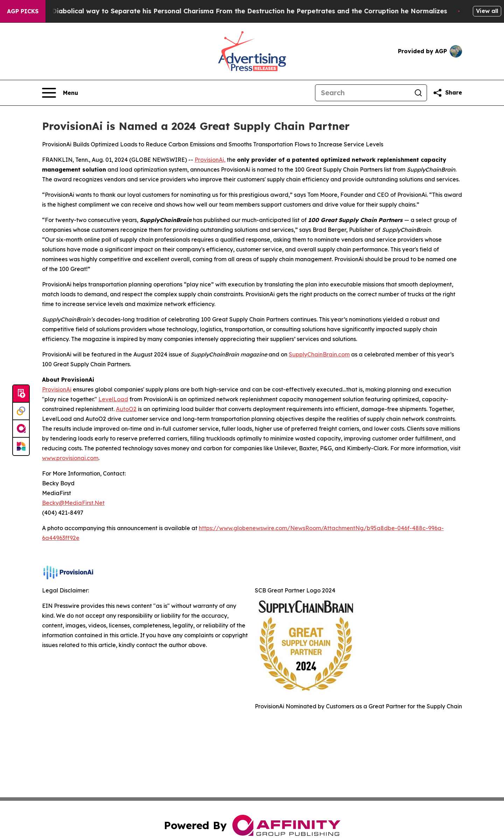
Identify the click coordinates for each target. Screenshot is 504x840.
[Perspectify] (21, 411)
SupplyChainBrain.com (319, 354)
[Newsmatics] (21, 446)
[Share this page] (447, 93)
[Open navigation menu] (60, 93)
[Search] (363, 93)
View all (487, 11)
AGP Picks (23, 11)
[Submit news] (21, 394)
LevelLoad (113, 399)
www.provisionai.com (70, 458)
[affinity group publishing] (21, 429)
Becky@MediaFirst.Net (73, 503)
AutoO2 (126, 409)
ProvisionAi (57, 389)
